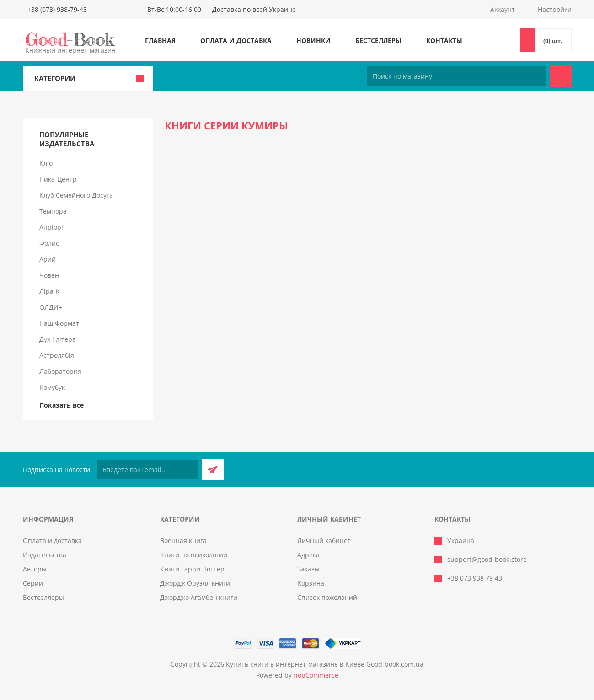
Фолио (49, 243)
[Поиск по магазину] (456, 76)
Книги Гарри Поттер (192, 569)
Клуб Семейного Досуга (76, 195)
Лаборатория (60, 371)
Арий (48, 259)
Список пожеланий (327, 597)
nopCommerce (316, 675)
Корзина (311, 583)
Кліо (46, 163)
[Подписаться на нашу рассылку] (147, 470)
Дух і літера (58, 339)
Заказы (308, 569)
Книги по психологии (194, 555)
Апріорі (51, 227)
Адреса (308, 555)
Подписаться (213, 470)
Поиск (561, 76)
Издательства (45, 555)
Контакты (444, 40)
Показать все (62, 405)
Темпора (53, 211)
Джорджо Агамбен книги (199, 597)
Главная (160, 40)
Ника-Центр (58, 179)
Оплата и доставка (236, 40)
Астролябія (57, 355)
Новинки (313, 40)
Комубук (52, 387)
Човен (49, 275)
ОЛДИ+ (51, 307)
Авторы (35, 569)
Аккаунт (503, 9)
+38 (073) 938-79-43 (57, 9)
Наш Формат (59, 323)
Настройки (555, 9)
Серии (33, 583)
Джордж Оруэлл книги (195, 583)
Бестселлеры (378, 40)
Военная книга (183, 541)
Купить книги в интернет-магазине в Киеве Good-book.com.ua (325, 664)
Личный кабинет (324, 541)
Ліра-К (50, 291)
